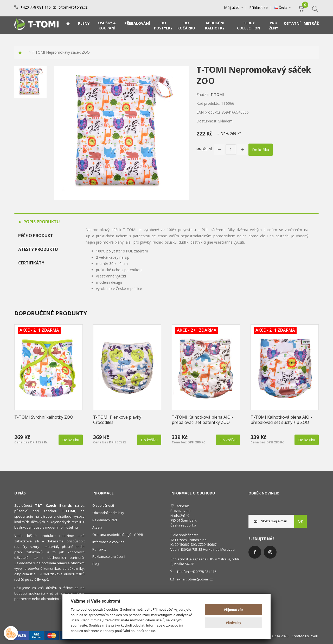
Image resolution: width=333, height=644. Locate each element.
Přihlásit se (258, 8)
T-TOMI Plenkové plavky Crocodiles (117, 420)
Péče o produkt (36, 236)
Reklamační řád (105, 520)
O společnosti (103, 505)
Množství (204, 149)
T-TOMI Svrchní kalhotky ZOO (44, 417)
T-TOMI (217, 94)
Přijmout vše (234, 610)
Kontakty (99, 549)
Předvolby (233, 623)
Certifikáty (31, 263)
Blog (96, 564)
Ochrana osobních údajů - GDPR (118, 535)
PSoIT (314, 636)
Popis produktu (41, 222)
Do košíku (261, 149)
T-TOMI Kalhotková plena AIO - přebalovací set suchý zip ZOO (281, 420)
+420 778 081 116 (36, 7)
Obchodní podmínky (108, 513)
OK (300, 521)
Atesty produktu (38, 249)
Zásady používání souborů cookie (129, 631)
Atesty (97, 527)
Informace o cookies (108, 542)
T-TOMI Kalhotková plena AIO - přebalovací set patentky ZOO (202, 420)
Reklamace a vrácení (109, 556)
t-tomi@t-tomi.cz (73, 7)
